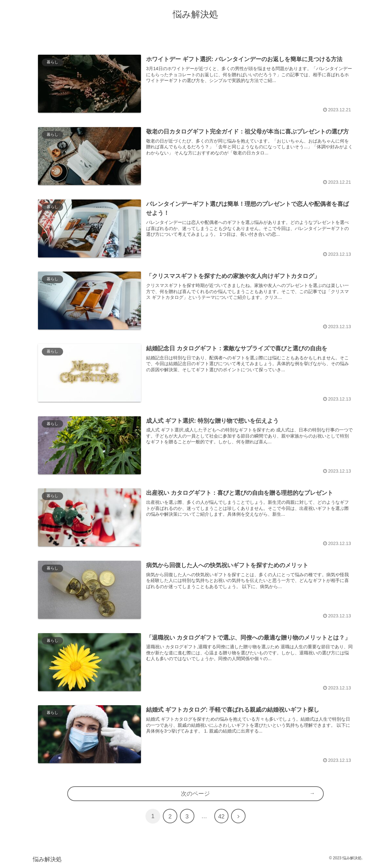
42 (221, 818)
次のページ (195, 795)
